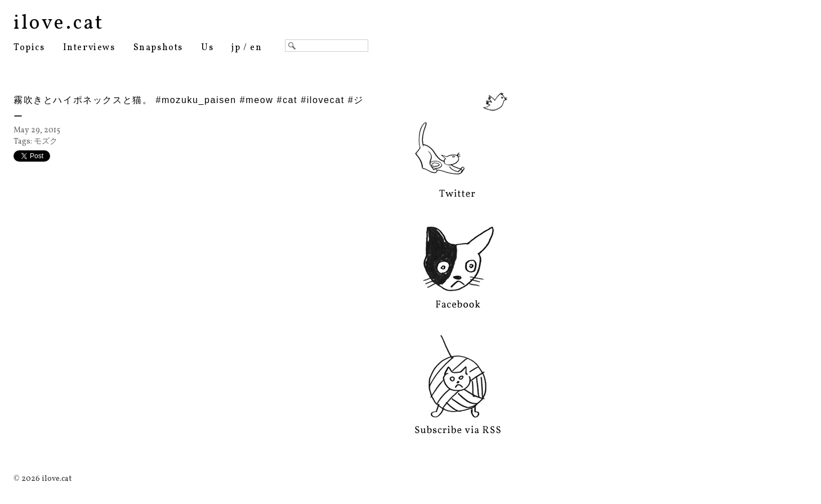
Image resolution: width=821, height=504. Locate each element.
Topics (29, 48)
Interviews (89, 48)
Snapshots (158, 48)
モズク (46, 142)
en (256, 48)
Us (207, 48)
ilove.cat (59, 24)
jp (236, 48)
